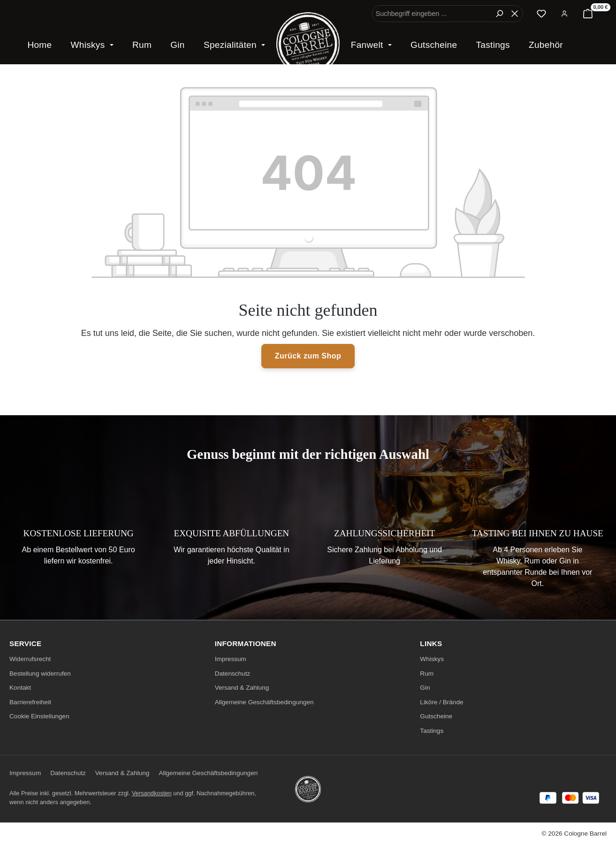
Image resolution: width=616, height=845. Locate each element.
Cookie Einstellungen (39, 716)
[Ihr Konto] (564, 14)
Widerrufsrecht (30, 659)
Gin (425, 688)
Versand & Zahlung (242, 688)
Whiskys (432, 659)
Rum (427, 674)
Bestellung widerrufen (40, 674)
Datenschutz (233, 674)
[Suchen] (499, 14)
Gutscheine (436, 716)
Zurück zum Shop (308, 356)
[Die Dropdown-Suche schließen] (515, 14)
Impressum (231, 659)
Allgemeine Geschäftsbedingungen (264, 702)
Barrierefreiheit (30, 702)
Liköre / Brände (441, 702)
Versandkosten (152, 793)
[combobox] (432, 14)
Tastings (432, 731)
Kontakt (20, 688)
